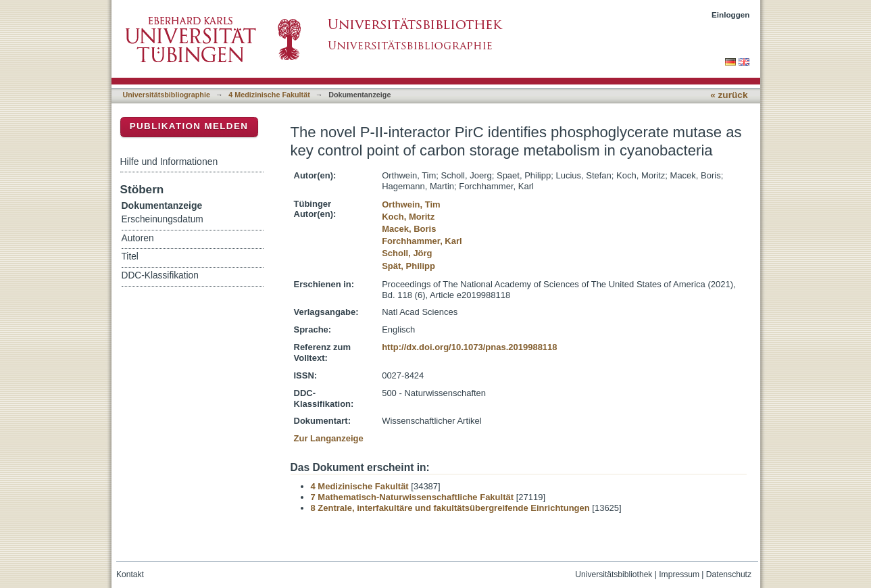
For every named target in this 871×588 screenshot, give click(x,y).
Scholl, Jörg (407, 253)
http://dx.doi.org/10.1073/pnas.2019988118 (469, 347)
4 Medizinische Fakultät (269, 95)
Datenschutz (729, 574)
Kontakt (130, 574)
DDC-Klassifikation (160, 275)
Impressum (679, 574)
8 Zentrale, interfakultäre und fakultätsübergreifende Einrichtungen (450, 508)
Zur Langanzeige (329, 438)
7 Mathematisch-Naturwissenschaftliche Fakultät (413, 497)
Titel (130, 256)
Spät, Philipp (408, 266)
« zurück (729, 95)
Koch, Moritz (408, 217)
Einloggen (731, 15)
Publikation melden (189, 126)
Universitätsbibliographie (167, 95)
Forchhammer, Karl (422, 241)
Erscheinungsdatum (163, 219)
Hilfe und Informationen (169, 162)
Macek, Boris (409, 229)
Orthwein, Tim (411, 204)
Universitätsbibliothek (614, 574)
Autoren (138, 238)
